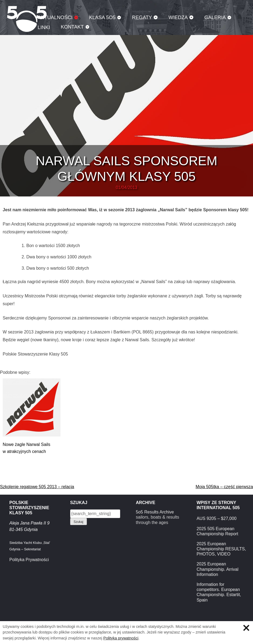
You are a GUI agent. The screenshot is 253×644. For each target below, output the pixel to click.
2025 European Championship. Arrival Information (218, 569)
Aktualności (55, 17)
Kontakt (72, 27)
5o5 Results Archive (155, 512)
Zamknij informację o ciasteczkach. (246, 628)
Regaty (142, 17)
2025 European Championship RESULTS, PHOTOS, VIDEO (221, 549)
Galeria (215, 17)
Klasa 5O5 (102, 17)
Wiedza (178, 17)
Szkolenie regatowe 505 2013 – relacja (37, 487)
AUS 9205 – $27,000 (217, 518)
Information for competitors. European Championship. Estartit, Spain (219, 592)
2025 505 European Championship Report (217, 531)
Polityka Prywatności (29, 560)
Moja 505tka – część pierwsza (224, 487)
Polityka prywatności (121, 638)
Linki (44, 27)
